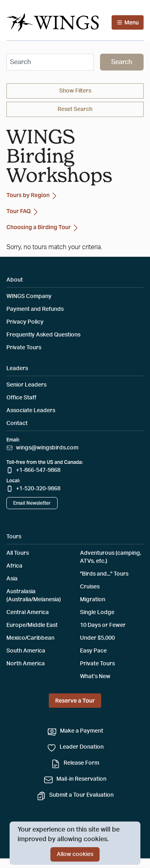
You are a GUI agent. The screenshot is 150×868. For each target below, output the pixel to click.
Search (122, 62)
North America (26, 664)
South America (26, 651)
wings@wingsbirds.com (47, 448)
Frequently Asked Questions (43, 335)
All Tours (18, 553)
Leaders (17, 369)
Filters (75, 91)
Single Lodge (97, 612)
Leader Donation (82, 747)
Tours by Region (33, 196)
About (15, 280)
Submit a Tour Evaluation (81, 795)
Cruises (90, 587)
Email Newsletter (32, 503)
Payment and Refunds (35, 309)
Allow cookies (75, 854)
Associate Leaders (31, 411)
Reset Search (75, 109)
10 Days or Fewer (103, 625)
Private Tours (24, 348)
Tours (14, 537)
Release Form (81, 763)
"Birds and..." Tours (104, 574)
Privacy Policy (25, 322)
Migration (93, 600)
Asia (12, 579)
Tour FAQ (23, 212)
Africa (14, 566)
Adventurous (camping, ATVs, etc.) (111, 557)
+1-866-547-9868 (38, 470)
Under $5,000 (97, 638)
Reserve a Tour (75, 701)
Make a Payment (82, 731)
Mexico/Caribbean (30, 638)
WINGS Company (29, 296)
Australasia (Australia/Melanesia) (34, 596)
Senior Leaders (26, 385)
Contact (17, 423)
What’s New (95, 677)
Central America (28, 612)
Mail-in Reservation (81, 779)
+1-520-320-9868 (38, 489)
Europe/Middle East (32, 625)
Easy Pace (93, 651)
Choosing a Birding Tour (43, 228)
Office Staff (21, 398)
